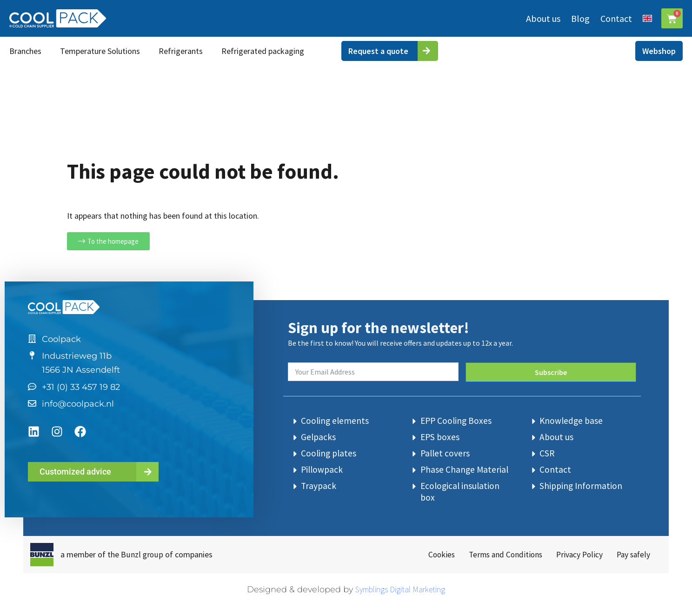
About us (542, 18)
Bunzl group (142, 554)
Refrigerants (181, 51)
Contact (615, 18)
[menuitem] (647, 18)
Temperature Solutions (100, 51)
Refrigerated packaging (263, 51)
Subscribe (551, 369)
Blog (579, 18)
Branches (25, 51)
